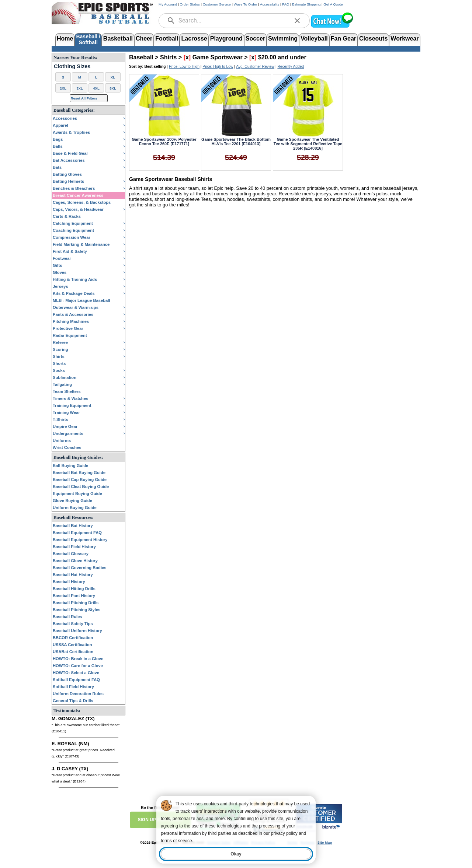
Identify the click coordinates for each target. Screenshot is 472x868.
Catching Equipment (73, 223)
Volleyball (314, 39)
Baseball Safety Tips (73, 624)
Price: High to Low (218, 67)
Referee (60, 342)
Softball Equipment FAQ (76, 680)
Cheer (144, 39)
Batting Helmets (68, 181)
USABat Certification (73, 652)
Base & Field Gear (70, 153)
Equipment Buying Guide (77, 494)
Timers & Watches (70, 398)
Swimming (283, 39)
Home (65, 39)
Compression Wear (72, 237)
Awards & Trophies (71, 132)
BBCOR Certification (73, 638)
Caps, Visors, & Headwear (78, 209)
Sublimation (65, 377)
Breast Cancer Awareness (78, 195)
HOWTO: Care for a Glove (78, 666)
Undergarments (68, 433)
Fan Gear (343, 39)
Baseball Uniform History (77, 631)
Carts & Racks (67, 216)
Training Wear (66, 412)
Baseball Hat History (73, 575)
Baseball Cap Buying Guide (80, 480)
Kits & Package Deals (74, 293)
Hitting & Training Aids (75, 279)
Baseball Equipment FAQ (77, 533)
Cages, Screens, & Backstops (82, 202)
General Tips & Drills (73, 701)
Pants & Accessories (73, 314)
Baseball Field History (74, 547)
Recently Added (291, 67)
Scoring (60, 349)
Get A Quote (333, 4)
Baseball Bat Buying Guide (79, 473)
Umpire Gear (65, 426)
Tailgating (62, 384)
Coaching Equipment (73, 230)
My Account (168, 4)
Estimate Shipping (306, 4)
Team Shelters (67, 391)
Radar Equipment (70, 335)
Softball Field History (73, 687)
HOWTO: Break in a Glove (78, 659)
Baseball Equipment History (80, 540)
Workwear (405, 39)
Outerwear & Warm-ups (76, 307)
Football (167, 39)
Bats (57, 167)
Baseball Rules (67, 617)
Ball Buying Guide (70, 466)
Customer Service (217, 4)
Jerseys (60, 286)
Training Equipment (72, 405)
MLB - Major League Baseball (81, 300)
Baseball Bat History (73, 526)
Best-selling (155, 67)
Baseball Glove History (75, 561)
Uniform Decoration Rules (78, 694)
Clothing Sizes (72, 66)
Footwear (62, 258)
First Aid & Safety (70, 251)
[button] (332, 27)
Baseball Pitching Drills (76, 603)
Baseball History (69, 582)
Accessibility (270, 4)
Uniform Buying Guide (75, 508)
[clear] (297, 21)
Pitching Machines (71, 321)
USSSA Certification (72, 645)
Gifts (57, 265)
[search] (171, 21)
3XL (80, 88)
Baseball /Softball (88, 39)
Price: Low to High (184, 67)
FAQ (286, 4)
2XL (63, 88)
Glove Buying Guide (72, 501)
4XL (96, 88)
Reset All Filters (84, 98)
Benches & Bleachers (74, 188)
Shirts (59, 356)
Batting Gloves (67, 174)
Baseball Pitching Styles (77, 610)
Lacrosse (194, 39)
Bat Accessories (69, 160)
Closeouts (373, 39)
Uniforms (62, 440)
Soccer (255, 39)
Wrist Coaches (67, 447)
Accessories (65, 118)
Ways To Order (245, 4)
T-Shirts (60, 419)
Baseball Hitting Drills (74, 589)
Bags (58, 139)
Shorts (59, 363)
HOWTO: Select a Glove (76, 673)
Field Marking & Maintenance (81, 244)
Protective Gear (68, 328)
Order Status (190, 4)
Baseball (141, 57)
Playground (226, 39)
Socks (59, 370)
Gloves (60, 272)
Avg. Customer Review (255, 67)
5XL (113, 88)
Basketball (118, 39)
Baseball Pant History (74, 596)
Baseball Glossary (71, 554)
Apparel (60, 125)
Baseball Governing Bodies (79, 568)
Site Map (325, 842)
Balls (58, 146)
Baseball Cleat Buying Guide (81, 487)
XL (113, 77)
